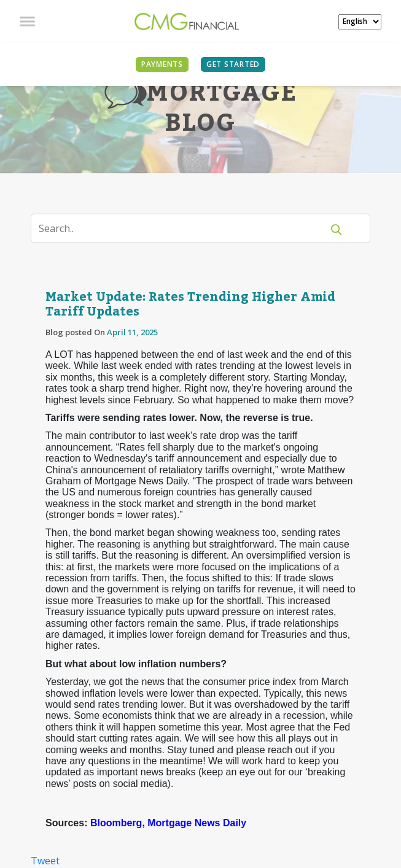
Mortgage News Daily (197, 823)
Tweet (45, 861)
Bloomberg (116, 823)
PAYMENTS (162, 64)
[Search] (184, 228)
